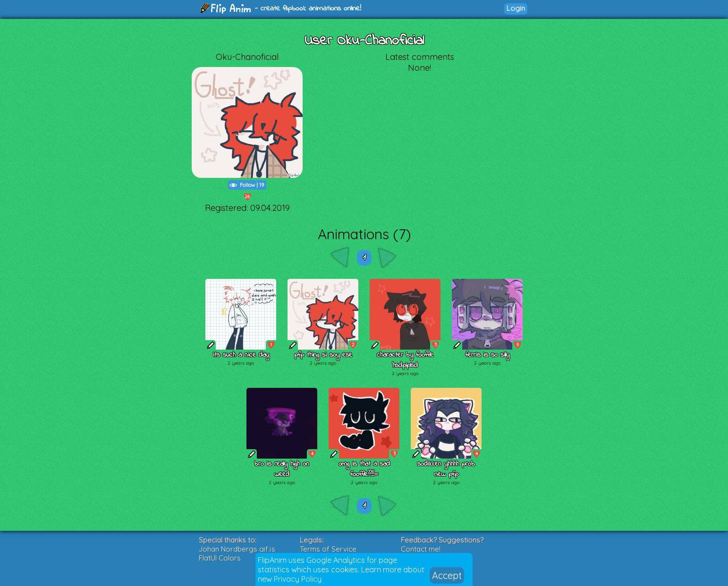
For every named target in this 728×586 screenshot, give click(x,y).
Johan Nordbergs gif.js (237, 549)
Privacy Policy (298, 579)
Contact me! (421, 549)
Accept (447, 575)
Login (516, 8)
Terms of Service (328, 549)
